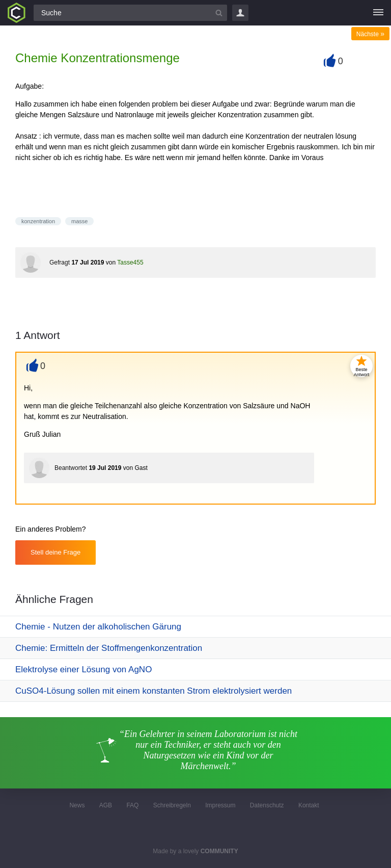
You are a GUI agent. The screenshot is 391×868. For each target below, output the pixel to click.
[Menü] (378, 13)
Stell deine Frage (55, 552)
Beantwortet (71, 468)
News (77, 805)
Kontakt (309, 805)
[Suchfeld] (130, 13)
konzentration (38, 221)
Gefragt (60, 262)
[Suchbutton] (219, 13)
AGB (106, 805)
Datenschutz (267, 805)
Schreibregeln (172, 805)
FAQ (132, 805)
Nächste (370, 34)
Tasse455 (130, 262)
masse (79, 221)
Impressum (220, 805)
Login (240, 13)
